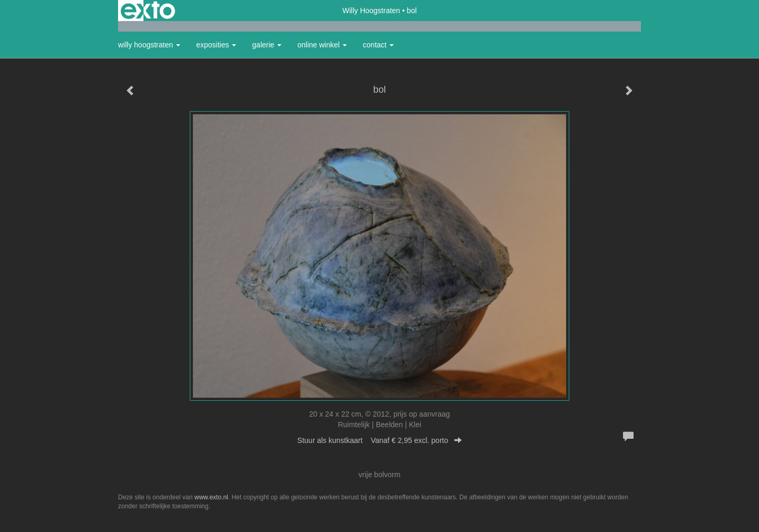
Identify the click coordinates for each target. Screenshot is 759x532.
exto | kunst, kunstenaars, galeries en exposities (148, 11)
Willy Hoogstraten (371, 11)
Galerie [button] (267, 45)
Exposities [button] (216, 45)
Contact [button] (378, 45)
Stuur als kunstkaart (379, 440)
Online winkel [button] (322, 45)
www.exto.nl (211, 497)
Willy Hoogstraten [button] (149, 45)
